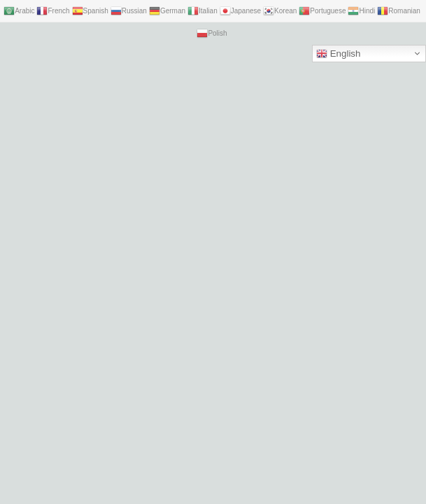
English (338, 54)
